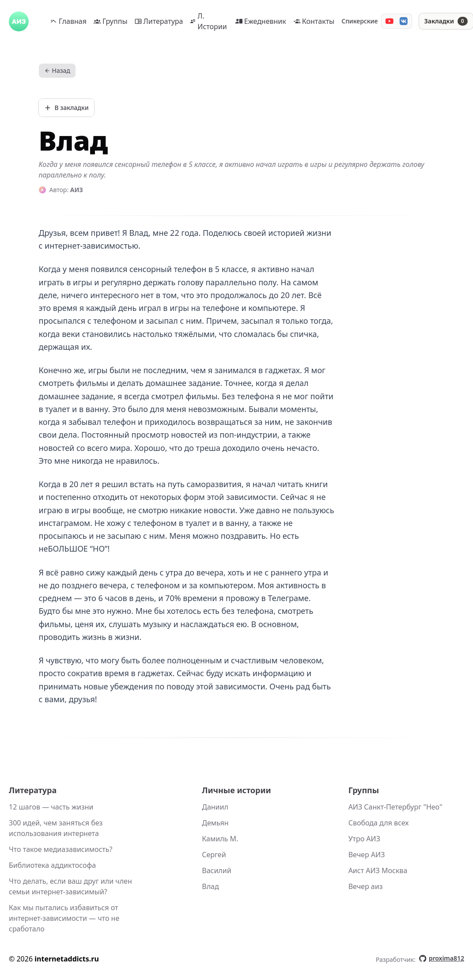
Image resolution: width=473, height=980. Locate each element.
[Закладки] (446, 21)
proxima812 (442, 958)
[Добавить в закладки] (66, 108)
